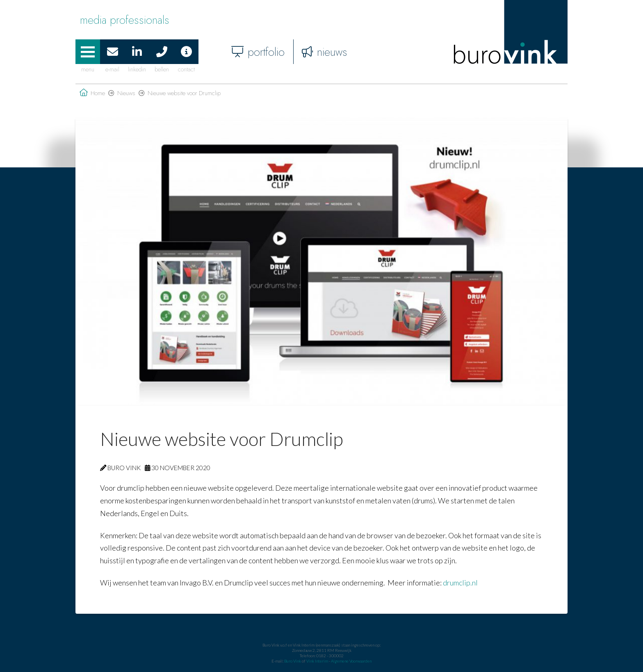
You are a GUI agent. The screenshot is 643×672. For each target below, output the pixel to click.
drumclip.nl (460, 583)
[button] (88, 52)
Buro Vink (293, 661)
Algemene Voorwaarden (351, 661)
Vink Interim (318, 661)
